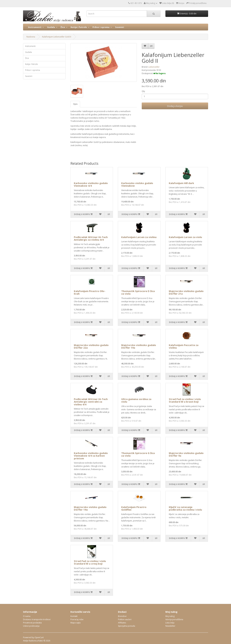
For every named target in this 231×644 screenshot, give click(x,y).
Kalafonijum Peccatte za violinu (184, 346)
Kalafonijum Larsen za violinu (139, 237)
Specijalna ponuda (127, 626)
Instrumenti (35, 27)
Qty (143, 91)
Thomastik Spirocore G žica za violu (138, 454)
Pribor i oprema (101, 27)
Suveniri (120, 27)
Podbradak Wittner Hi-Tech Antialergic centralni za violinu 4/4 (91, 402)
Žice (63, 27)
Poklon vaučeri (125, 619)
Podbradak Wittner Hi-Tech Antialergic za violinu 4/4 (91, 238)
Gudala (51, 27)
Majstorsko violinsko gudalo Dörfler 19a (139, 346)
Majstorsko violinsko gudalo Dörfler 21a (186, 292)
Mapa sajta (75, 623)
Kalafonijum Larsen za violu (185, 237)
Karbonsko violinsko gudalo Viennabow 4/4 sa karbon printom (91, 456)
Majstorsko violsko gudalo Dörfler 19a (90, 508)
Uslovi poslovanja (31, 626)
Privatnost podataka (32, 623)
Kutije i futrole (79, 27)
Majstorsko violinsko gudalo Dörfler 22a (91, 346)
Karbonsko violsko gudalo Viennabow (137, 184)
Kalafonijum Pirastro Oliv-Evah (90, 292)
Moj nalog (170, 616)
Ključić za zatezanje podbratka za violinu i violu (185, 508)
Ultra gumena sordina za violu (136, 400)
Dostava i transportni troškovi (37, 619)
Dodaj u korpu (175, 106)
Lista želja (170, 623)
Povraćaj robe (77, 619)
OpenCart (39, 637)
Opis (75, 104)
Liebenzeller (154, 67)
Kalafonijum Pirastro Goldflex (134, 508)
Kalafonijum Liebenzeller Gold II (57, 37)
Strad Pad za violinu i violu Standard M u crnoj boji (90, 562)
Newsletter (170, 626)
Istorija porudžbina (174, 619)
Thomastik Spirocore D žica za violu (138, 292)
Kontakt (74, 616)
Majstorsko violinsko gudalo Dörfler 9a (186, 454)
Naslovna (31, 37)
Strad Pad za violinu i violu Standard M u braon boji (185, 400)
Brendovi (122, 616)
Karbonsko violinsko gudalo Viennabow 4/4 (91, 184)
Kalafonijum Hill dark (181, 183)
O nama (27, 616)
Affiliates (122, 623)
